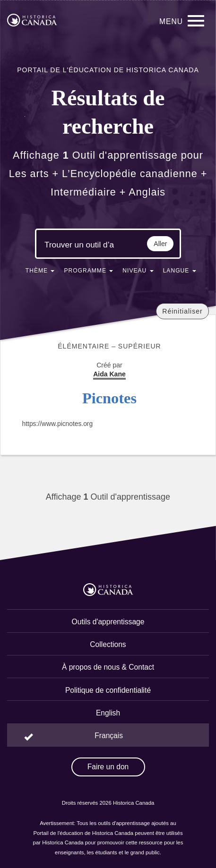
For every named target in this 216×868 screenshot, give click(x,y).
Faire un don (108, 767)
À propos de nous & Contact (108, 667)
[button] (40, 272)
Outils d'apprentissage (108, 622)
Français (109, 736)
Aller (160, 244)
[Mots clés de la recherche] (79, 245)
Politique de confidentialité (108, 690)
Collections (108, 644)
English (108, 713)
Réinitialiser (182, 311)
